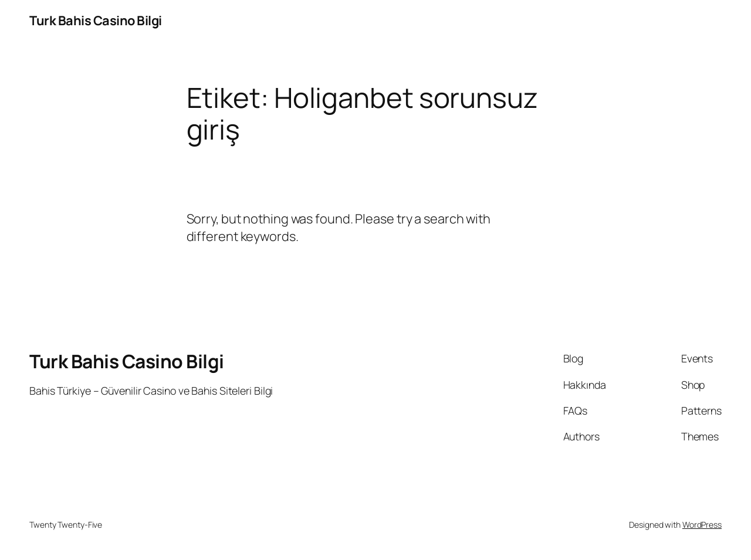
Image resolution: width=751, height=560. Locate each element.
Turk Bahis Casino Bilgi (96, 21)
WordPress (702, 525)
